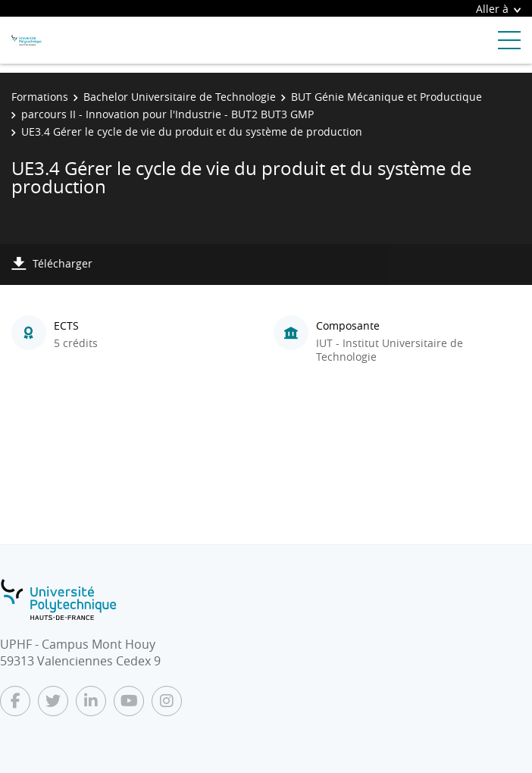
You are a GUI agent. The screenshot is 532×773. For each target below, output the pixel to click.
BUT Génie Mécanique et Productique (386, 97)
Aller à (498, 9)
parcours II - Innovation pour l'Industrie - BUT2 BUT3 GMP (167, 114)
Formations (40, 97)
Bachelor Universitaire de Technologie (180, 97)
